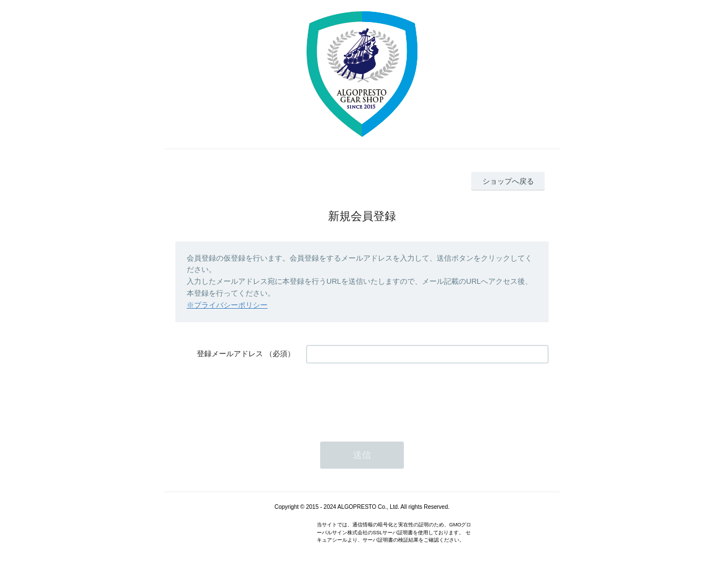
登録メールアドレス (230, 354)
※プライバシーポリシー (227, 305)
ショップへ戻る (508, 181)
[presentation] (392, 397)
